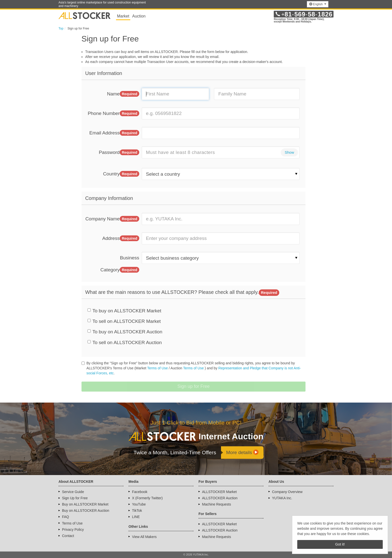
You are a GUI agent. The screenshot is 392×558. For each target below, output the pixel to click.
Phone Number (113, 113)
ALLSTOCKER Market (219, 492)
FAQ (65, 517)
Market (123, 16)
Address (121, 238)
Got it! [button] (340, 544)
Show (289, 152)
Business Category (120, 264)
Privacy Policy (73, 530)
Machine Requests (216, 504)
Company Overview (287, 492)
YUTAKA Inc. (282, 498)
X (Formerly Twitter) (147, 498)
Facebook (140, 492)
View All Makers (144, 537)
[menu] (318, 4)
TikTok (137, 511)
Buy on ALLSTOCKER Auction (86, 511)
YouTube (139, 504)
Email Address (114, 133)
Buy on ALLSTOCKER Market (85, 504)
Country (121, 174)
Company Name (112, 219)
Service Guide (73, 492)
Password (119, 152)
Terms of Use (157, 368)
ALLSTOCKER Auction (220, 498)
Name (123, 94)
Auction (139, 16)
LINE (136, 517)
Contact (68, 536)
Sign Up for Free (75, 498)
